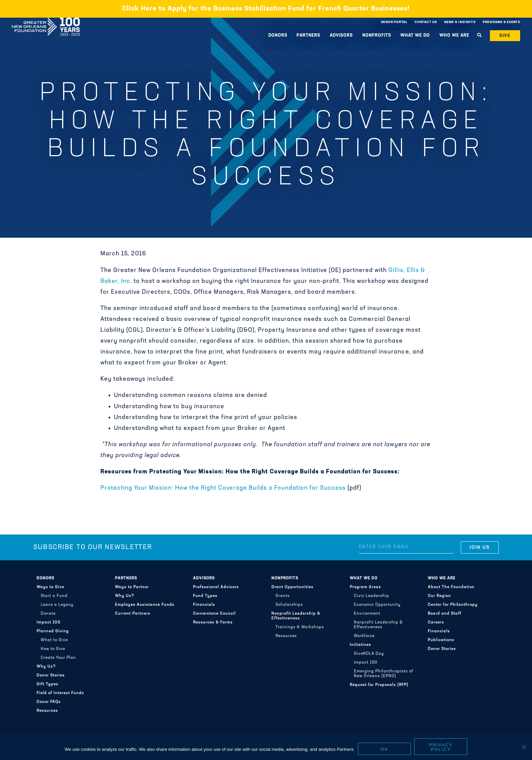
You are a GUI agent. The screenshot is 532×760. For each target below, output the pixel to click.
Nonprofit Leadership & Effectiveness (296, 616)
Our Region (439, 596)
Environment (367, 614)
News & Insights (460, 22)
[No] (524, 747)
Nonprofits (377, 35)
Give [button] (505, 36)
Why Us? (46, 667)
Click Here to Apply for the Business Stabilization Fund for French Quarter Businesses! (266, 9)
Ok (385, 749)
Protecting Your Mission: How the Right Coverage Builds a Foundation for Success (223, 488)
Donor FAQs (49, 702)
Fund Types (205, 596)
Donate (48, 614)
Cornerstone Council (214, 614)
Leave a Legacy (57, 605)
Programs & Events (501, 22)
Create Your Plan (58, 658)
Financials (204, 605)
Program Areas (365, 587)
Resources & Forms (213, 622)
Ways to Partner (132, 587)
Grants (283, 596)
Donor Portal (394, 22)
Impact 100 (49, 622)
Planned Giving (53, 631)
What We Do (415, 35)
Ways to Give (50, 587)
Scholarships (289, 605)
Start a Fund (54, 596)
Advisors (341, 35)
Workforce (364, 636)
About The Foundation (451, 587)
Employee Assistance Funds (145, 605)
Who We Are (454, 35)
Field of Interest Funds (60, 693)
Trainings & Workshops (300, 627)
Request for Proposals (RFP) (379, 685)
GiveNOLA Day (369, 654)
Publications (441, 640)
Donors (278, 35)
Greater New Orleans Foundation (46, 21)
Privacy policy (441, 747)
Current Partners (133, 614)
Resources (47, 711)
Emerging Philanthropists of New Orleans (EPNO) (384, 674)
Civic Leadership (372, 596)
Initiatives (360, 645)
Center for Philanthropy (453, 605)
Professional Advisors (216, 587)
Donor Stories (51, 675)
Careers (436, 622)
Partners (308, 35)
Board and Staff (445, 614)
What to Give (54, 640)
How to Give (53, 649)
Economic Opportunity (377, 605)
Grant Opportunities (292, 587)
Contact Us (426, 22)
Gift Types (47, 684)
